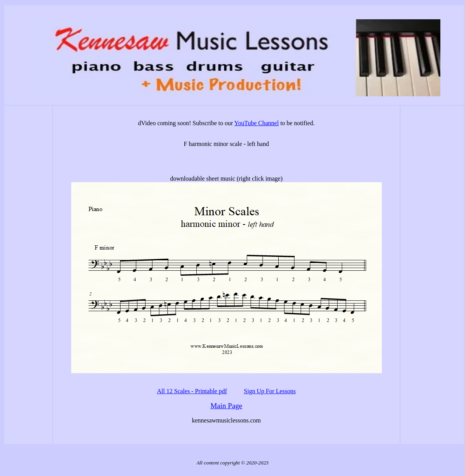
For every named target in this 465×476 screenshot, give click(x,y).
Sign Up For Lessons (270, 391)
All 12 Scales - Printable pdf (192, 391)
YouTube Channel (257, 123)
